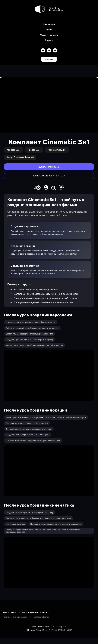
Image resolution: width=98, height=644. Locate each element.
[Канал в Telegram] (49, 50)
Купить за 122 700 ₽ (49, 176)
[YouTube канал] (43, 50)
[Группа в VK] (55, 50)
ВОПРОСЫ (44, 613)
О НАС (14, 613)
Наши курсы (49, 24)
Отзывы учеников (49, 35)
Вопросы (49, 40)
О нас (49, 29)
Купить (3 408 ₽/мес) (49, 167)
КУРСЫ (6, 613)
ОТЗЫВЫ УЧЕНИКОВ (28, 613)
